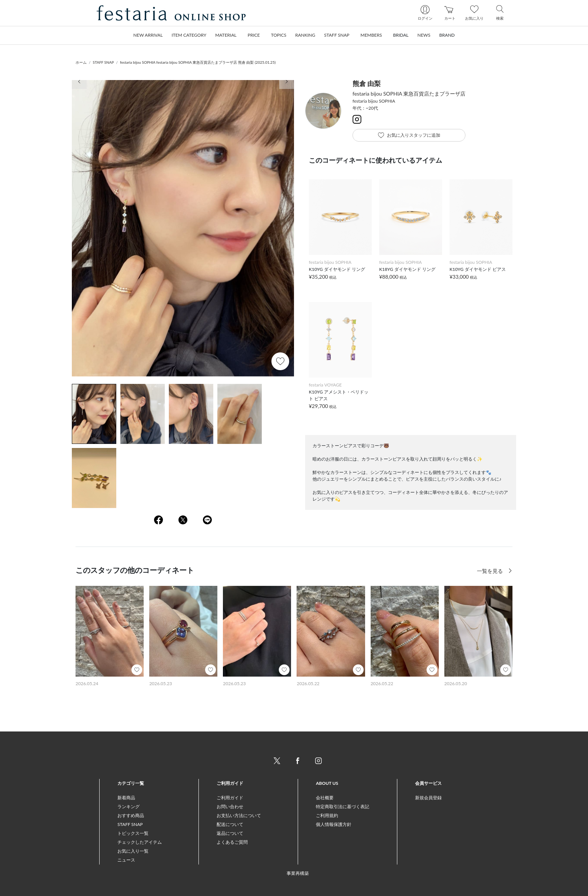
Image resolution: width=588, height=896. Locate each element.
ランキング (128, 807)
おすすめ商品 (131, 815)
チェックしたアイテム (140, 842)
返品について (230, 833)
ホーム (81, 62)
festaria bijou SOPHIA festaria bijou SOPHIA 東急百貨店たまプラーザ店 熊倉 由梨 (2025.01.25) (198, 62)
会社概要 (325, 798)
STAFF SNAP (103, 62)
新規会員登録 (428, 798)
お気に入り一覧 (133, 851)
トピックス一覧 (133, 833)
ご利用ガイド (230, 798)
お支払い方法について (239, 815)
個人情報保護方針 (334, 824)
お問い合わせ (230, 807)
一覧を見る (491, 571)
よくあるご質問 (232, 842)
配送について (230, 824)
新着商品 (126, 798)
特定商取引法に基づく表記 (343, 807)
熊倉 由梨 (367, 83)
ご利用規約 (327, 815)
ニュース (126, 860)
